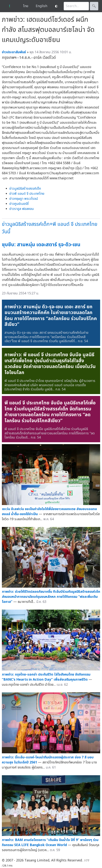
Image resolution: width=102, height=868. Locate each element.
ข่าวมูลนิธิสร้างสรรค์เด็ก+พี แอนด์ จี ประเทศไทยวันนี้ (50, 228)
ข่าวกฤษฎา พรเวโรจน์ (24, 199)
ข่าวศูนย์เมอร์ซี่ (19, 204)
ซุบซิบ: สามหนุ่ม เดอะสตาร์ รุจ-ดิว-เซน (41, 245)
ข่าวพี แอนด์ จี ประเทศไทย (27, 194)
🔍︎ (94, 6)
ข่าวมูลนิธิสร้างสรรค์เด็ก (25, 189)
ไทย (26, 6)
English (41, 6)
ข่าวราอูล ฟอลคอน (22, 209)
